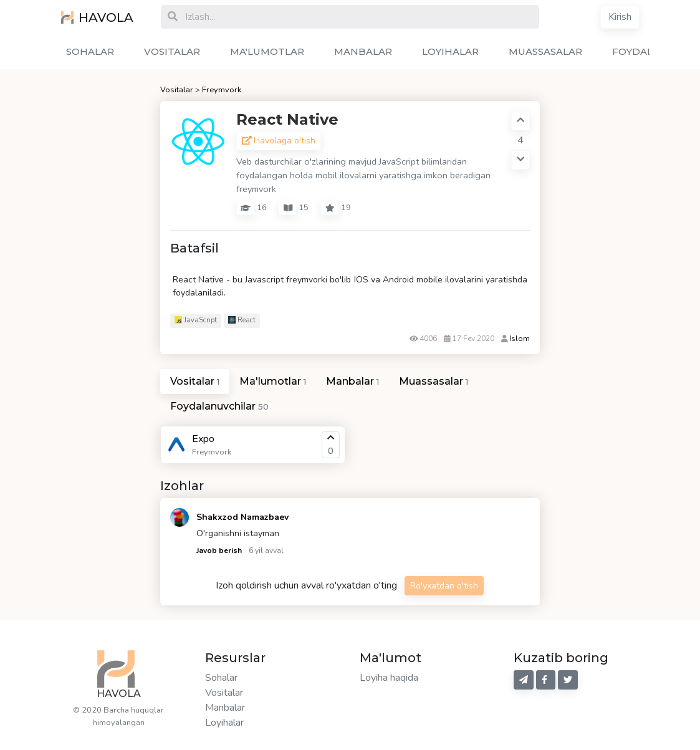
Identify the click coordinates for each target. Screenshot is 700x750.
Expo (203, 439)
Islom (520, 339)
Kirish (620, 17)
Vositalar (177, 90)
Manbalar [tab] (352, 381)
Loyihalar (224, 723)
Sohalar (221, 678)
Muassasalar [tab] (434, 381)
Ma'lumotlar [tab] (273, 381)
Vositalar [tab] (195, 381)
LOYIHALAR (450, 51)
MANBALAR (363, 51)
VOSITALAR (172, 51)
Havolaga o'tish (279, 141)
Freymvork (222, 90)
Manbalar (225, 708)
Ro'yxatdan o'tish (444, 586)
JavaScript (196, 320)
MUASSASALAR (545, 51)
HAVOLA (97, 17)
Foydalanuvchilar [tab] (219, 406)
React (242, 320)
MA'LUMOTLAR (267, 51)
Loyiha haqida (389, 678)
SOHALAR (90, 51)
